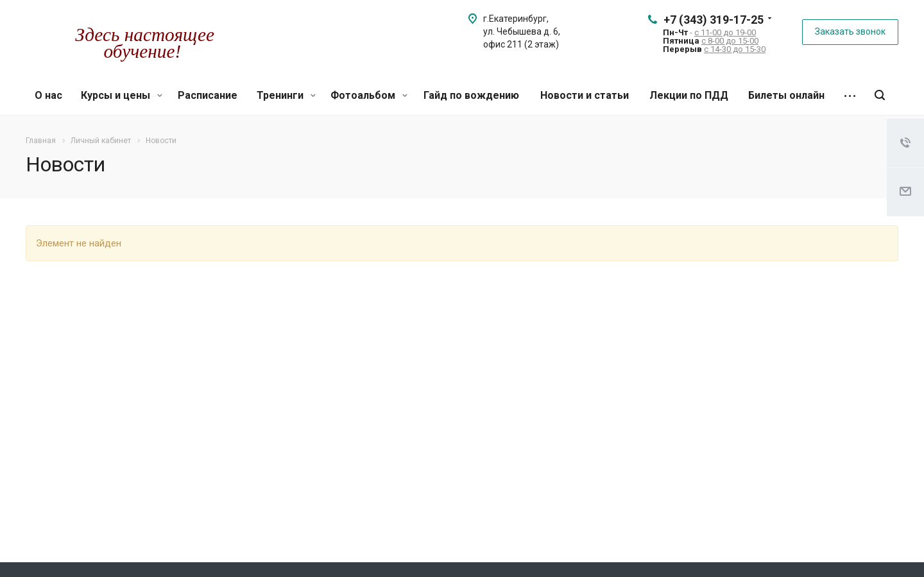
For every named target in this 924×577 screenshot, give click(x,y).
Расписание (208, 95)
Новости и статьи (585, 95)
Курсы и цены (122, 95)
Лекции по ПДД (689, 95)
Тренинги (286, 95)
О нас (48, 95)
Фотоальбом (369, 95)
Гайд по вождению (471, 95)
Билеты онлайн (786, 95)
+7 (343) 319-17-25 (714, 20)
